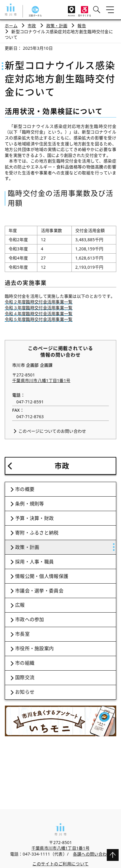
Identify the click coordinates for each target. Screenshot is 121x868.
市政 (32, 26)
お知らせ (25, 692)
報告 (82, 26)
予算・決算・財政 (34, 518)
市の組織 (25, 663)
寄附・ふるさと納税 (37, 533)
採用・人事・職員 (34, 562)
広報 (20, 605)
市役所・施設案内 (34, 648)
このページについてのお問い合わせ (52, 431)
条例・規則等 (30, 504)
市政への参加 (30, 619)
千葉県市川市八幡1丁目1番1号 (41, 380)
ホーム (11, 26)
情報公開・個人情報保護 (42, 576)
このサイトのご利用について (60, 864)
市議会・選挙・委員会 (39, 591)
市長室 (22, 634)
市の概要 (25, 489)
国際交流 (25, 677)
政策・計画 (57, 26)
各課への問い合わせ (92, 854)
